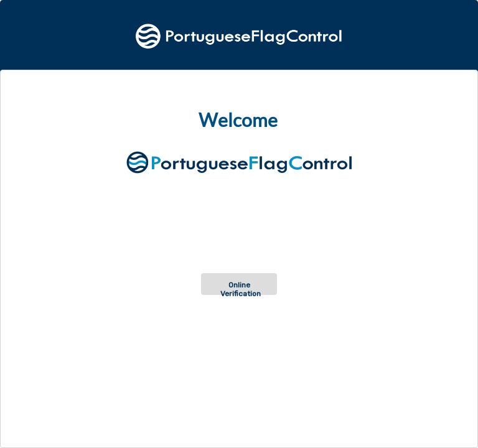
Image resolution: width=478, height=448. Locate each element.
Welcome (238, 120)
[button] (239, 284)
